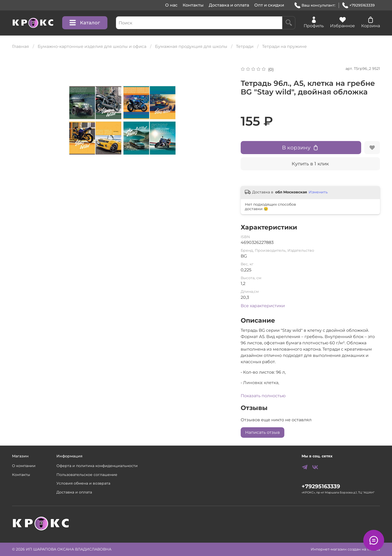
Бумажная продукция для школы (191, 46)
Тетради (245, 46)
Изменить (318, 192)
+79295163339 (359, 5)
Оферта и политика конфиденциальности (97, 466)
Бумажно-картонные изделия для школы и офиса (92, 46)
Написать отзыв (263, 432)
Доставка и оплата (229, 5)
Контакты (193, 5)
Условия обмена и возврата (83, 483)
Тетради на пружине (284, 46)
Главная (21, 46)
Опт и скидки (269, 5)
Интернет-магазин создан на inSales (345, 549)
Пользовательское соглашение (87, 475)
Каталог (85, 23)
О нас (171, 5)
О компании (24, 466)
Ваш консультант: (315, 5)
